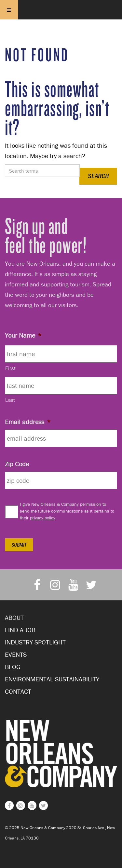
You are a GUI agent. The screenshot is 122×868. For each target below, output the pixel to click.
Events (16, 654)
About (14, 617)
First (10, 368)
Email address (28, 422)
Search (98, 176)
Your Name (23, 335)
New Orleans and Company (61, 18)
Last (10, 400)
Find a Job (20, 630)
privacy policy (43, 518)
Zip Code (17, 464)
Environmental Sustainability (52, 679)
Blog (13, 667)
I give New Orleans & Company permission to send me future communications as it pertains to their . (67, 511)
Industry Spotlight (35, 642)
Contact (18, 691)
